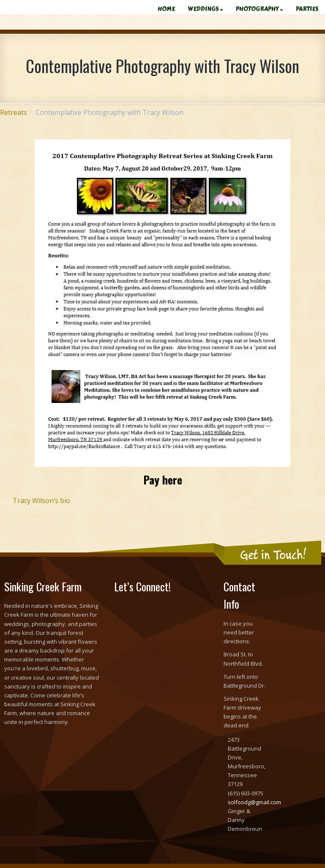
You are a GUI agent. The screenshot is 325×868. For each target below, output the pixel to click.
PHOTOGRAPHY (259, 9)
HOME (166, 9)
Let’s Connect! (142, 586)
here (172, 480)
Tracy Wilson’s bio (41, 501)
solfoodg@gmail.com (254, 802)
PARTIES (307, 9)
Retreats (14, 112)
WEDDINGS (205, 9)
